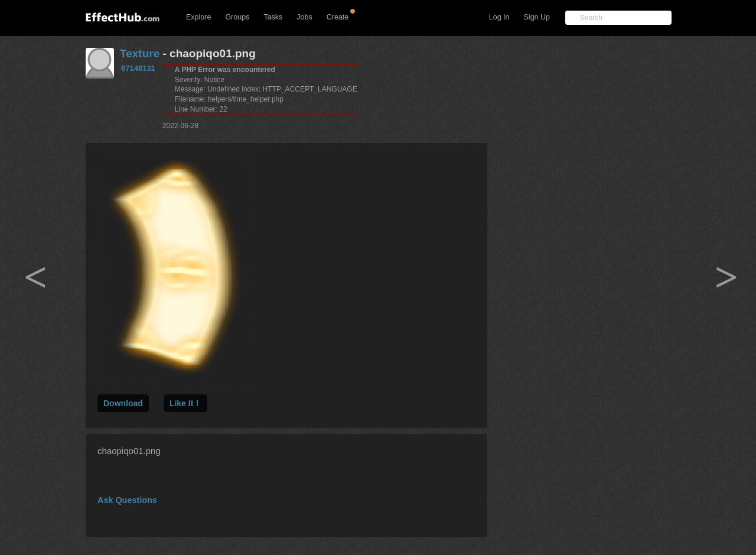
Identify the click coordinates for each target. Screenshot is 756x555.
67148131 (138, 68)
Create (338, 17)
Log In (499, 17)
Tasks (273, 17)
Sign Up (537, 17)
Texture (140, 53)
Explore (198, 17)
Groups (237, 17)
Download (123, 403)
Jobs (304, 17)
